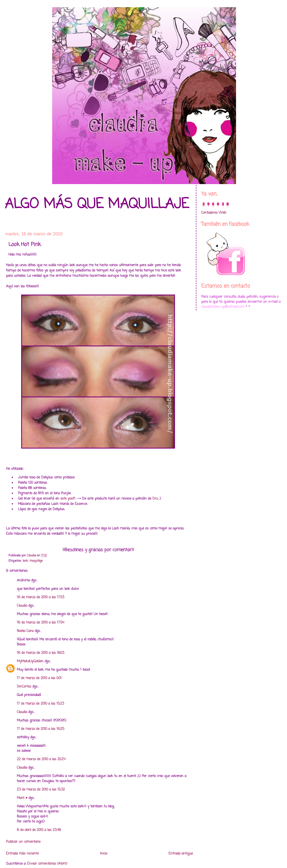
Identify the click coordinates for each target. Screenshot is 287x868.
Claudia (22, 606)
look (25, 561)
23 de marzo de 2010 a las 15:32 (41, 790)
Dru (155, 499)
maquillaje (36, 561)
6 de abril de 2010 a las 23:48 (39, 830)
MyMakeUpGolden (30, 661)
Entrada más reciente (22, 854)
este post (67, 499)
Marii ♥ (22, 798)
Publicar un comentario (23, 842)
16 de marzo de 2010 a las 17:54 (41, 623)
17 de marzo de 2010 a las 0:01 (39, 678)
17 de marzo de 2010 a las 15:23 (40, 704)
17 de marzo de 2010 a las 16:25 (41, 729)
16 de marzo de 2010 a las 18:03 (41, 653)
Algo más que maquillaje (97, 204)
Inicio (104, 854)
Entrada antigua (181, 854)
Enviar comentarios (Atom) (47, 864)
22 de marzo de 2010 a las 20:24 (41, 759)
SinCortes (24, 687)
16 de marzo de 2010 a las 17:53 (41, 597)
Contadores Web (214, 213)
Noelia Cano (25, 631)
